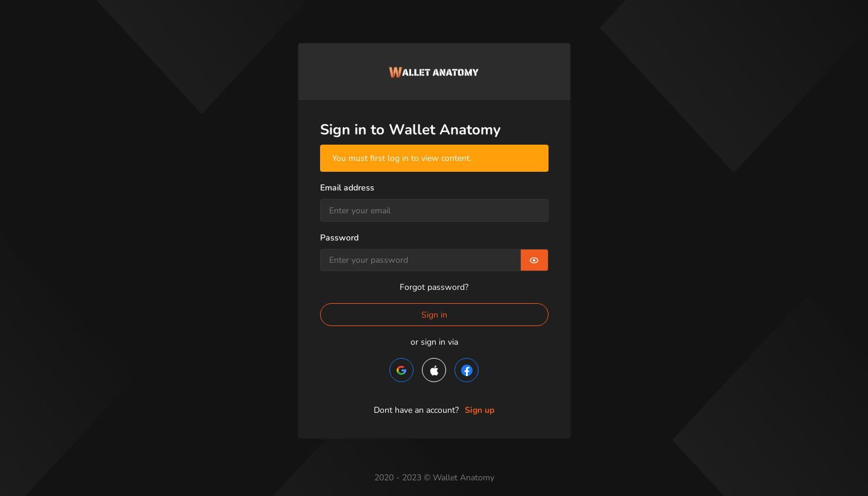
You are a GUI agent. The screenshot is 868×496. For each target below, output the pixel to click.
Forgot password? (434, 287)
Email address (347, 188)
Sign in (434, 315)
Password (339, 238)
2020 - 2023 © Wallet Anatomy (434, 478)
